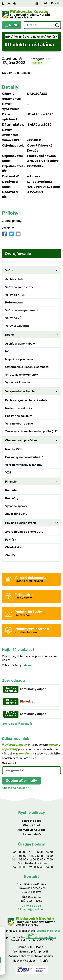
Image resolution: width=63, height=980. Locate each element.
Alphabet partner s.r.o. (44, 932)
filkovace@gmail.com (32, 909)
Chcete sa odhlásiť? (16, 788)
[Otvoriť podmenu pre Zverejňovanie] (57, 262)
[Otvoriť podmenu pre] (57, 270)
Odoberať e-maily (21, 781)
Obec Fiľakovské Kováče (42, 937)
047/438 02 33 (32, 906)
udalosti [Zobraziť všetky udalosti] (28, 665)
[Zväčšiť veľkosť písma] (45, 4)
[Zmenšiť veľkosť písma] (41, 4)
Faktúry (37, 63)
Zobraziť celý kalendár (17, 724)
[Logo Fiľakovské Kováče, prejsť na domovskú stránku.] (32, 15)
